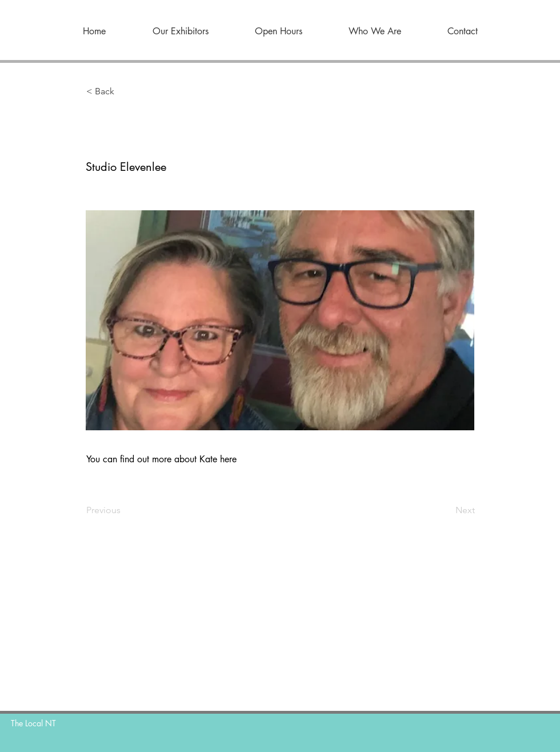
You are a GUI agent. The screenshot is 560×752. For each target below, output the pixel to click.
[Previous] (124, 510)
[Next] (446, 510)
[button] (124, 91)
